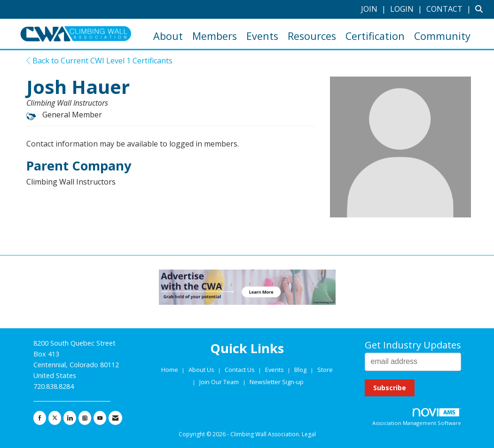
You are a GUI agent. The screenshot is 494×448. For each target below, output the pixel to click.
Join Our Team (219, 382)
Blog (300, 370)
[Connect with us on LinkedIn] (70, 418)
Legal (309, 434)
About (168, 36)
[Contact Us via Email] (115, 418)
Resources (312, 36)
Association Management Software (417, 417)
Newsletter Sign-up (277, 382)
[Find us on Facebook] (40, 418)
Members (215, 36)
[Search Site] (481, 9)
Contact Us (240, 370)
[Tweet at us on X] (55, 418)
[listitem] (375, 9)
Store (325, 370)
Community (442, 36)
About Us (202, 370)
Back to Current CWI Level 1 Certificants (99, 61)
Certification (375, 36)
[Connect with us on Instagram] (85, 418)
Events (262, 36)
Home (170, 370)
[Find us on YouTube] (100, 418)
